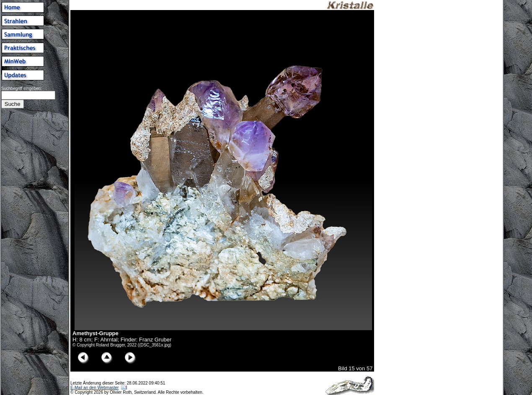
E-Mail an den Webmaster (94, 388)
